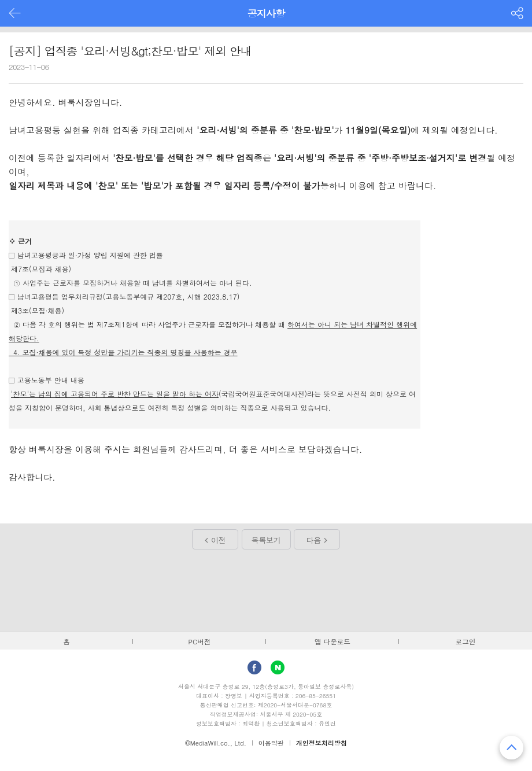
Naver (278, 667)
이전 (218, 540)
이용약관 (271, 743)
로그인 (466, 641)
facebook (254, 667)
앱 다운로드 (332, 641)
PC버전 (200, 641)
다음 (314, 540)
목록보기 (266, 540)
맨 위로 (511, 748)
